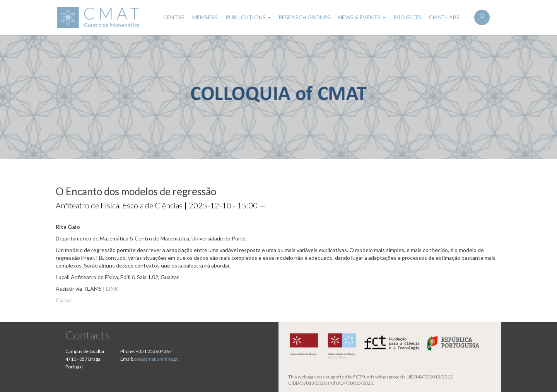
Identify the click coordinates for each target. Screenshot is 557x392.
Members (205, 17)
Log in (482, 17)
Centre (174, 17)
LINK (112, 289)
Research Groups (304, 17)
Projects (407, 17)
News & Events (362, 17)
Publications (248, 17)
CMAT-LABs (444, 17)
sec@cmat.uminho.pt (156, 359)
